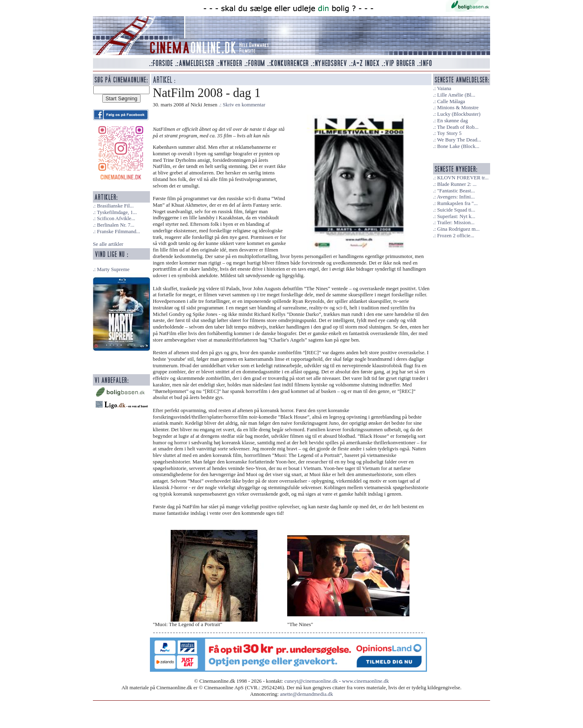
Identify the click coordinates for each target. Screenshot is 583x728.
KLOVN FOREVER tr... (463, 178)
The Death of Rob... (458, 127)
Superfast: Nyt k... (456, 216)
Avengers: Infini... (456, 197)
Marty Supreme (113, 269)
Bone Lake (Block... (458, 146)
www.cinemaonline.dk (366, 681)
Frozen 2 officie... (456, 236)
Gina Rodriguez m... (458, 229)
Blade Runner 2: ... (457, 184)
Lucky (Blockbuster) (459, 114)
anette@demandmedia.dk (306, 694)
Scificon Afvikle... (116, 218)
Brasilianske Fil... (115, 206)
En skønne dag (452, 121)
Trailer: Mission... (456, 223)
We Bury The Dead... (459, 140)
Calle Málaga (451, 101)
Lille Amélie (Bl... (456, 95)
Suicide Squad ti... (456, 210)
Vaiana (444, 88)
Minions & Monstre (458, 108)
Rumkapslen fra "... (457, 203)
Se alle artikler (108, 244)
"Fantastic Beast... (456, 191)
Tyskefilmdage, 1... (117, 212)
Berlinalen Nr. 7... (116, 225)
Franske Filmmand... (119, 232)
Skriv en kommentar (244, 105)
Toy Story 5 (449, 133)
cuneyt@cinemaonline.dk (311, 681)
